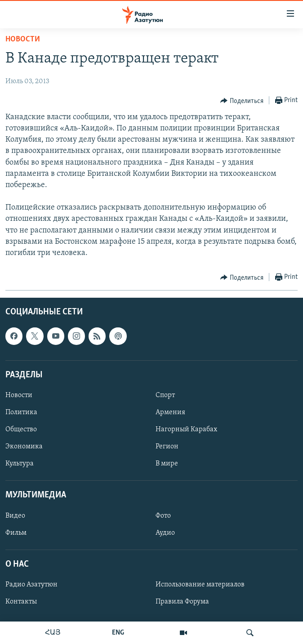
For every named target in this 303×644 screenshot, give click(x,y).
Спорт (165, 395)
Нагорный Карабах (186, 429)
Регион (167, 447)
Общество (21, 429)
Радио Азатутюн (31, 585)
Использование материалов (200, 585)
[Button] (242, 101)
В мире (167, 464)
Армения (170, 412)
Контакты (21, 602)
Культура (20, 464)
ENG (118, 633)
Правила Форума (182, 602)
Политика (21, 412)
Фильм (16, 533)
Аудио (165, 533)
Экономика (24, 447)
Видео (15, 516)
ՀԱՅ (53, 633)
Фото (163, 516)
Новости (23, 39)
